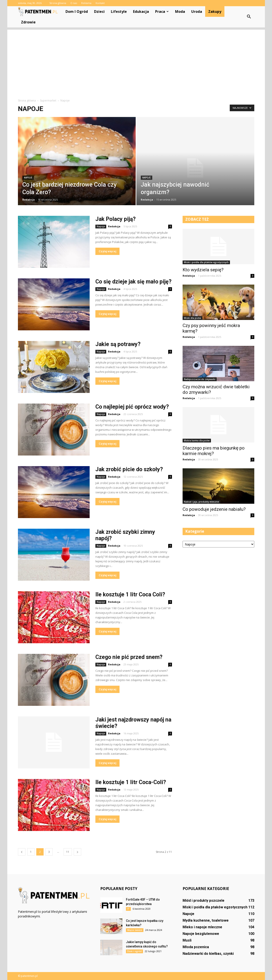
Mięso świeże (135, 930)
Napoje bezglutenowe (201, 934)
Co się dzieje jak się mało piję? (133, 282)
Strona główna (58, 3)
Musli (187, 940)
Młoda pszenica (196, 947)
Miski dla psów (192, 318)
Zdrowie (28, 22)
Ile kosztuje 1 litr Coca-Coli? (131, 782)
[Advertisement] (136, 61)
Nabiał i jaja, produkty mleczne (201, 502)
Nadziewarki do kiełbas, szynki (208, 954)
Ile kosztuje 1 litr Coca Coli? (130, 594)
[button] (249, 17)
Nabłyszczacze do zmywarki (200, 379)
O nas (74, 3)
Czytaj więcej (107, 251)
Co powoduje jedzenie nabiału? (214, 509)
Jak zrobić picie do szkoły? (129, 469)
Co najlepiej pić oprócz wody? (132, 407)
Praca (162, 11)
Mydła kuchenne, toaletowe (206, 920)
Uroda (197, 11)
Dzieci (99, 11)
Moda (180, 11)
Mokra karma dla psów (197, 440)
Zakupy (215, 11)
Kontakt (100, 3)
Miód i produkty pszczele (204, 901)
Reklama (86, 3)
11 (68, 852)
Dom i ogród (77, 11)
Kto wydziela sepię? (203, 270)
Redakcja (29, 200)
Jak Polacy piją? (116, 219)
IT (128, 909)
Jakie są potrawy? (118, 344)
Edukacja (141, 11)
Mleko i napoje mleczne (202, 927)
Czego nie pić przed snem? (129, 657)
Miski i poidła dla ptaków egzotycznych (206, 262)
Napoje (28, 178)
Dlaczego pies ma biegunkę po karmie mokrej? (214, 451)
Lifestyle (119, 11)
